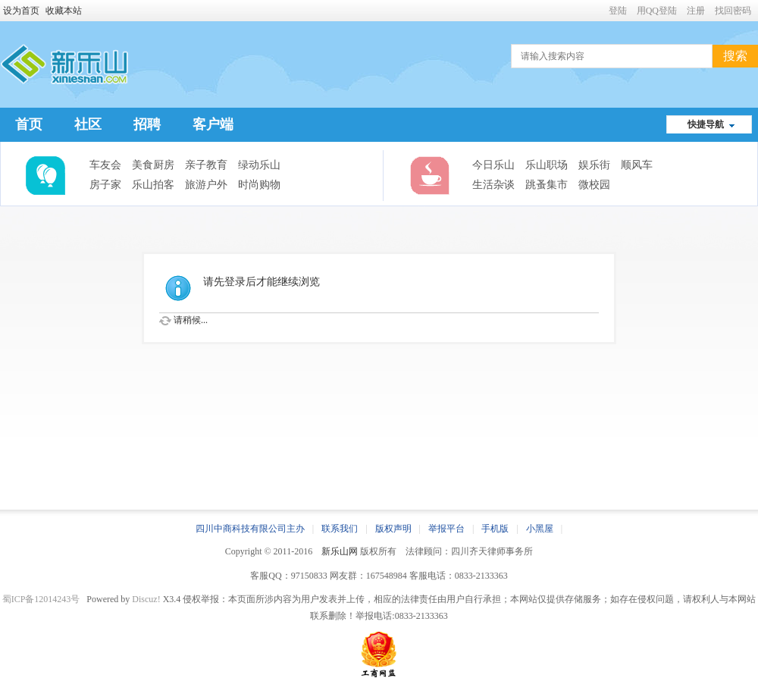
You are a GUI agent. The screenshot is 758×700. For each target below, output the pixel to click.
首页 (29, 124)
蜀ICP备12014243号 (41, 599)
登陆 (618, 11)
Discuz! (146, 599)
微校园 (594, 185)
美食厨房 (153, 165)
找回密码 (733, 11)
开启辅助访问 (602, 11)
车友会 (105, 165)
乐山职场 (547, 165)
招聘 (147, 124)
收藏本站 (64, 11)
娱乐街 (594, 165)
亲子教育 (206, 165)
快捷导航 (706, 124)
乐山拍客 (153, 185)
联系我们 (340, 529)
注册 (696, 11)
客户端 (213, 124)
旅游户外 (206, 185)
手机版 (495, 529)
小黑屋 (540, 529)
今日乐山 (493, 165)
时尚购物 (259, 185)
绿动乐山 (259, 165)
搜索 (735, 56)
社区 (88, 124)
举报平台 (446, 529)
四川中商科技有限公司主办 (250, 529)
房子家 (105, 185)
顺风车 (637, 165)
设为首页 (21, 11)
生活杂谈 (493, 185)
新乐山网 (340, 551)
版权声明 (393, 529)
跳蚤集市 (547, 185)
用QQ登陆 (657, 11)
